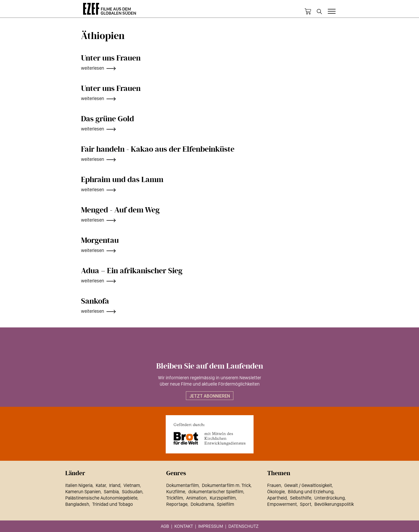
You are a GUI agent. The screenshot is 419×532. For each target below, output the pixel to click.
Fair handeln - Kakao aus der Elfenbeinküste (158, 149)
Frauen (274, 485)
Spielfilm (225, 504)
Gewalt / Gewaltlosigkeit (308, 485)
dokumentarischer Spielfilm (216, 492)
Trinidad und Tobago (113, 504)
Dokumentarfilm (182, 485)
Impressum (211, 526)
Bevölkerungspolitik (334, 504)
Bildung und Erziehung (311, 492)
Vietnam (132, 485)
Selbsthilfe (301, 498)
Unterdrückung (330, 498)
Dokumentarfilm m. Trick (226, 485)
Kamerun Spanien (83, 492)
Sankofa (95, 301)
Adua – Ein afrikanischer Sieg (132, 271)
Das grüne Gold (108, 119)
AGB (165, 526)
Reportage (177, 504)
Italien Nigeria (79, 485)
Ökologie (276, 492)
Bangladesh (77, 504)
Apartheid (277, 498)
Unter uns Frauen (111, 58)
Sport (306, 504)
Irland (115, 485)
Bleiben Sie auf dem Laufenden (210, 366)
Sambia (111, 492)
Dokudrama (202, 504)
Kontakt (184, 526)
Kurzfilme (176, 492)
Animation (196, 498)
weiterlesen (93, 68)
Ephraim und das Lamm (122, 180)
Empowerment (282, 504)
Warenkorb (308, 12)
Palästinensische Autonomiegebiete (101, 498)
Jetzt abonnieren (210, 396)
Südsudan (132, 492)
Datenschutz (243, 526)
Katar (101, 485)
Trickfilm (175, 498)
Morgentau (100, 240)
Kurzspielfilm (223, 498)
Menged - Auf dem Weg (120, 210)
